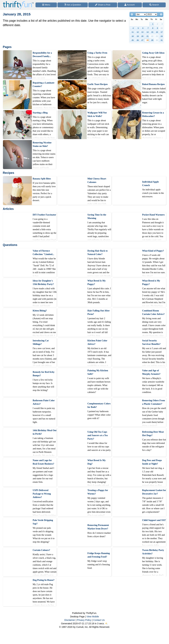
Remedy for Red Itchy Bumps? (44, 374)
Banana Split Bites (42, 179)
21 (148, 36)
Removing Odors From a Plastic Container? (153, 402)
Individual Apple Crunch (150, 184)
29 (152, 40)
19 (138, 36)
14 (148, 32)
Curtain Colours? (41, 550)
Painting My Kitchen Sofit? (98, 372)
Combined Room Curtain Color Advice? (153, 312)
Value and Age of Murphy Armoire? (151, 372)
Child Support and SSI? (154, 520)
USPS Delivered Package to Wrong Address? (42, 494)
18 (133, 36)
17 (162, 32)
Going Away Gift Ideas (153, 53)
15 (152, 32)
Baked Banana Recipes (153, 84)
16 (157, 32)
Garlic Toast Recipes (98, 84)
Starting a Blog (40, 113)
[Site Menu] (46, 5)
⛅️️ (107, 623)
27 (142, 40)
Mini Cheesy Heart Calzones (97, 180)
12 (138, 32)
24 (162, 36)
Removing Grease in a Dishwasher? (153, 114)
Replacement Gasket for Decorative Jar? (154, 492)
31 (162, 40)
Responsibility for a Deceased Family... (42, 55)
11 (133, 32)
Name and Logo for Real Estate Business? (43, 462)
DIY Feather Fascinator (44, 215)
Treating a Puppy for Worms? (98, 492)
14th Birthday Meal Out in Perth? (45, 432)
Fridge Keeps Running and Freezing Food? (99, 555)
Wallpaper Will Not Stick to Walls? (97, 114)
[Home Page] (18, 2)
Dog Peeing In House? (44, 580)
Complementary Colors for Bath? (99, 405)
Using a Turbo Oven (97, 53)
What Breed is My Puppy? (151, 282)
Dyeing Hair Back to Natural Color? (98, 253)
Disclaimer (70, 620)
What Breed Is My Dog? (97, 462)
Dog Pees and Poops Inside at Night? (152, 462)
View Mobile (93, 617)
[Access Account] (130, 5)
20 (142, 36)
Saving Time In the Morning (97, 216)
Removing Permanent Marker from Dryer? (98, 527)
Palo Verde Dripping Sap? (43, 522)
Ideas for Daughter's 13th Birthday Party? (43, 282)
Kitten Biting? (40, 311)
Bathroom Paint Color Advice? (44, 402)
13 (142, 32)
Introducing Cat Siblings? (41, 342)
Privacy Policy (84, 620)
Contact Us (99, 620)
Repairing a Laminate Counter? (43, 85)
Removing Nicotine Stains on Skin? (42, 144)
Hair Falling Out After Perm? (99, 312)
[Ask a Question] (73, 5)
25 (133, 40)
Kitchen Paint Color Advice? (97, 342)
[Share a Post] (103, 5)
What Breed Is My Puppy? (97, 282)
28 (148, 40)
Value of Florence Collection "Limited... (43, 253)
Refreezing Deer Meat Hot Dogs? (153, 434)
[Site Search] (154, 5)
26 (138, 40)
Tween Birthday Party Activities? (153, 552)
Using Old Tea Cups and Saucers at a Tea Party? (98, 435)
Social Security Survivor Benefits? (151, 342)
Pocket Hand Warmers (153, 215)
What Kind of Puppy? (153, 251)
